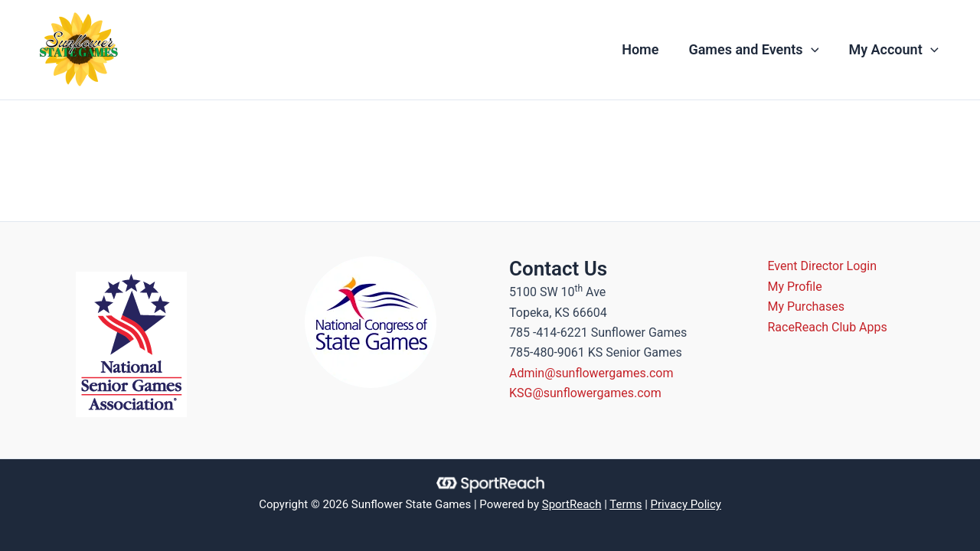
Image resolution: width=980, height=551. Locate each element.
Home (646, 49)
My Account (895, 50)
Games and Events (757, 50)
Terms (626, 504)
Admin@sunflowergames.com (591, 373)
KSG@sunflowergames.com (585, 393)
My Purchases (807, 306)
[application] (814, 50)
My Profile (795, 287)
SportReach (572, 504)
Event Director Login (823, 266)
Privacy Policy (686, 504)
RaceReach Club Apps (828, 327)
